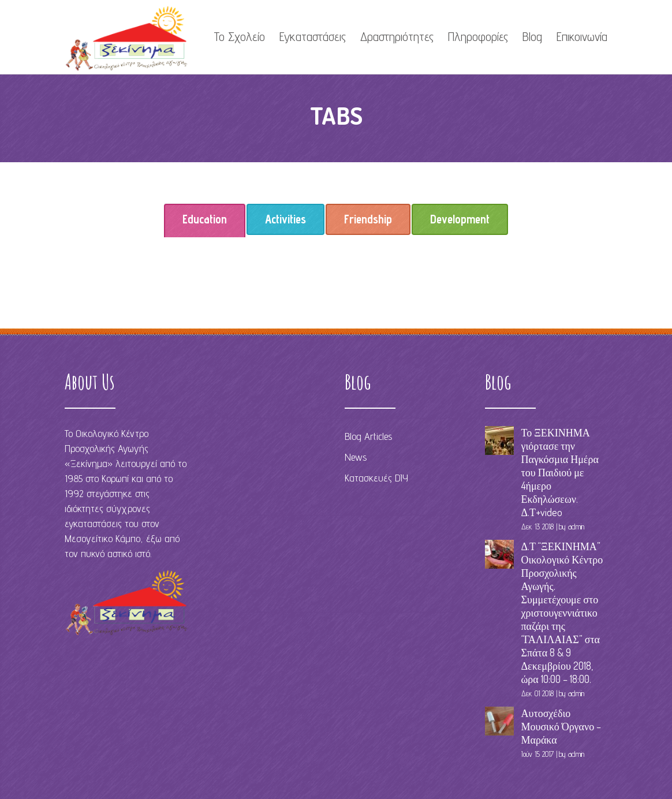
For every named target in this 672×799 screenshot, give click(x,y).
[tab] (205, 219)
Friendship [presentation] (368, 219)
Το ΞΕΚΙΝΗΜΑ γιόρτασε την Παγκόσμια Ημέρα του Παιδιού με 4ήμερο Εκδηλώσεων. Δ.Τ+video (560, 472)
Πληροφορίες (478, 36)
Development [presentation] (460, 219)
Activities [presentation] (285, 219)
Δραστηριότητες (397, 36)
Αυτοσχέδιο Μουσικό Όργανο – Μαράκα (561, 726)
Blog (532, 36)
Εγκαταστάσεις (313, 36)
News (356, 457)
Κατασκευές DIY (376, 478)
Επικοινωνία (582, 36)
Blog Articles (368, 436)
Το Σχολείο (239, 36)
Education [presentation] (205, 223)
